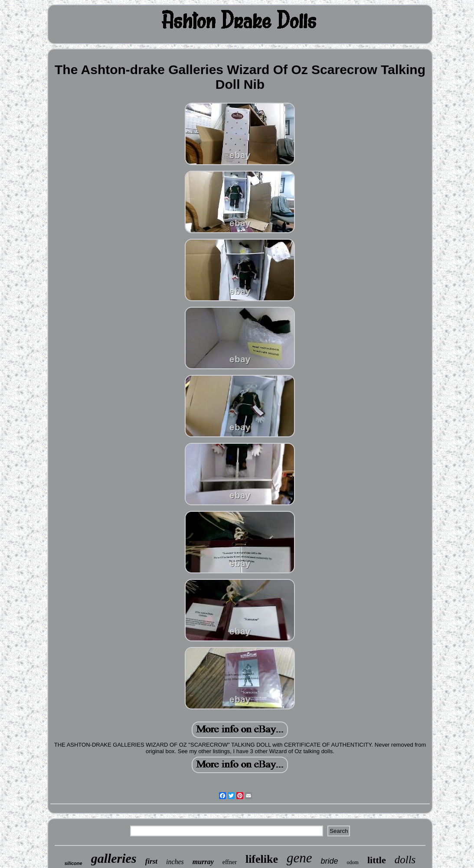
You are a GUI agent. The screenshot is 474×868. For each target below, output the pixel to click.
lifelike (262, 859)
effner (230, 862)
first (151, 861)
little (377, 860)
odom (353, 862)
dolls (405, 860)
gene (299, 858)
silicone (74, 863)
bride (330, 861)
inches (175, 862)
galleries (114, 858)
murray (203, 862)
